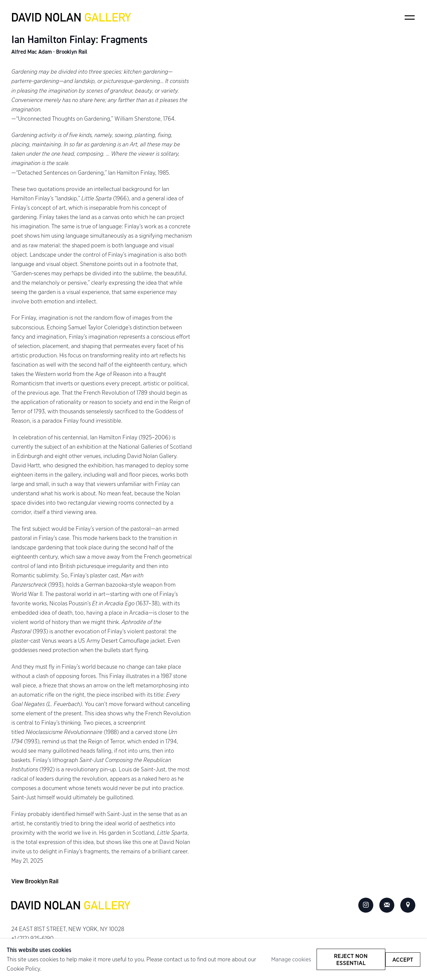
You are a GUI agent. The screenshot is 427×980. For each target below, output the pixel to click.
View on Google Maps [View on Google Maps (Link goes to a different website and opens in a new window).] (408, 905)
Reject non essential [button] (351, 959)
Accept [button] (403, 959)
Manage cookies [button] (291, 959)
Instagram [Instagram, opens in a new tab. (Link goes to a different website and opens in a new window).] (366, 905)
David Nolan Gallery (71, 17)
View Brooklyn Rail (35, 881)
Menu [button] (410, 17)
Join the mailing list (387, 905)
